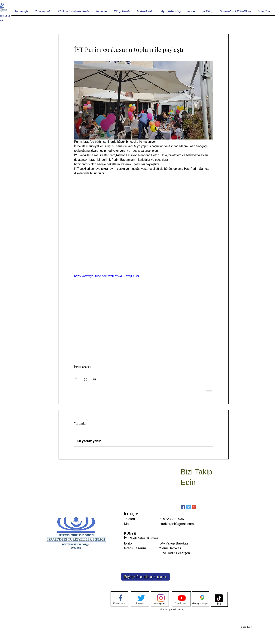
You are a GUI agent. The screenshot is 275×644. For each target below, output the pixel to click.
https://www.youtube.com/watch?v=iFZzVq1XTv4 (107, 276)
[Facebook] (119, 604)
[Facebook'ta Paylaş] (76, 379)
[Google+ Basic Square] (194, 507)
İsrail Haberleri (83, 367)
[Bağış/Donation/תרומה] (145, 577)
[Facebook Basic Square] (183, 507)
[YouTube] (180, 604)
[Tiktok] (219, 604)
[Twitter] (140, 604)
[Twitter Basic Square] (189, 507)
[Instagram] (159, 604)
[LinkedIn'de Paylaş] (94, 379)
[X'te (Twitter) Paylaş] (85, 379)
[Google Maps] (200, 604)
